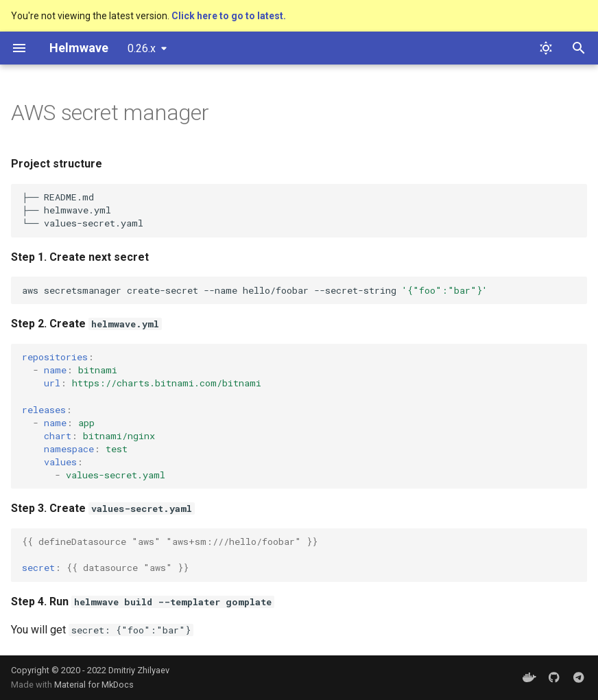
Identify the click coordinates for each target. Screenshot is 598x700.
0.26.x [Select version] (142, 48)
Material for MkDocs (94, 685)
